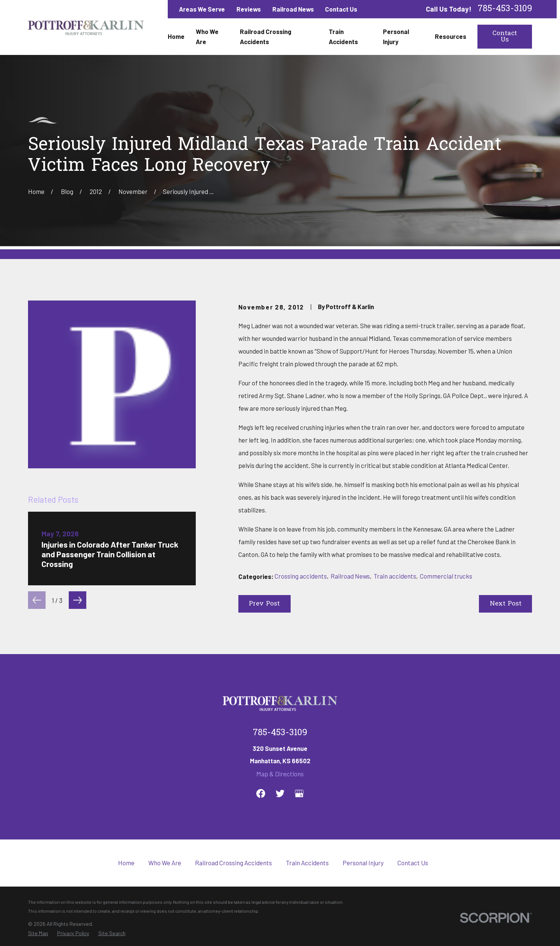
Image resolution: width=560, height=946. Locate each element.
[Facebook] (261, 794)
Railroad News (293, 9)
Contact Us (341, 9)
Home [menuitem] (176, 36)
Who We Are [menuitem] (207, 36)
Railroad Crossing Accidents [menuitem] (266, 36)
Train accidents (395, 576)
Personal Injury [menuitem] (396, 36)
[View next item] (78, 600)
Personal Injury (363, 863)
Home (126, 863)
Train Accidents (307, 863)
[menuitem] (38, 933)
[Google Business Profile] (299, 794)
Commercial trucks (446, 576)
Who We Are (165, 863)
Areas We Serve (202, 9)
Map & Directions (280, 774)
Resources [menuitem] (451, 36)
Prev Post (264, 604)
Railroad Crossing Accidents (233, 863)
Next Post (506, 604)
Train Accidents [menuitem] (343, 36)
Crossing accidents (301, 576)
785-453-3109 (505, 9)
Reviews (249, 9)
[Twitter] (280, 794)
